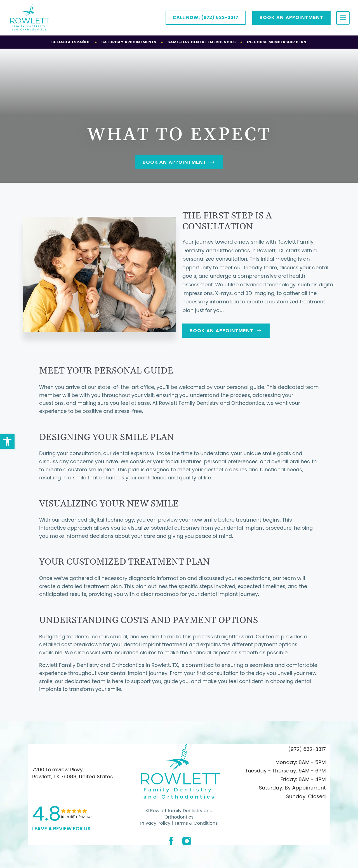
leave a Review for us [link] (61, 828)
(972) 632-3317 (307, 749)
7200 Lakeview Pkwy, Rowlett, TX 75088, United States (72, 773)
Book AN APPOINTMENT (291, 17)
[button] (7, 441)
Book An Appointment (179, 162)
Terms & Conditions (195, 823)
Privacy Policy (155, 823)
